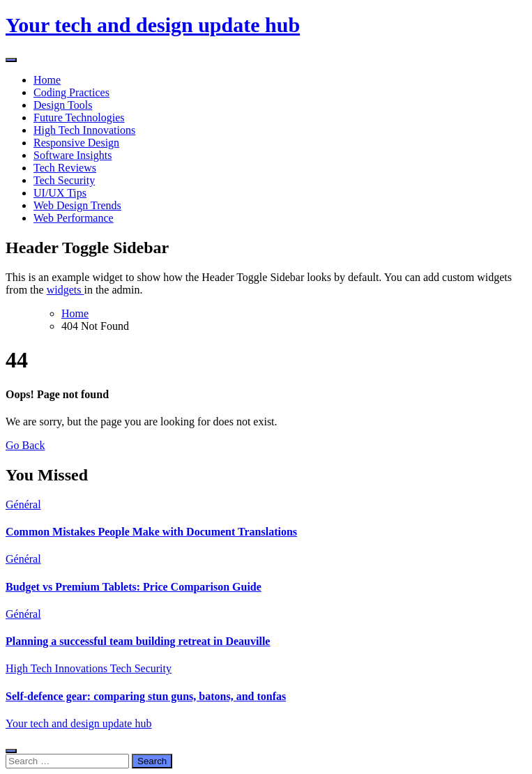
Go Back (25, 445)
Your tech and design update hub (153, 25)
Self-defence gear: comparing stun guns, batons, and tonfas (146, 696)
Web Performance (74, 218)
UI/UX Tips (60, 193)
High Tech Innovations (84, 130)
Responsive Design (76, 143)
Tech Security (64, 180)
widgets (66, 290)
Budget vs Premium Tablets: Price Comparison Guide (134, 587)
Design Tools (63, 105)
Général (23, 504)
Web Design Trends (77, 205)
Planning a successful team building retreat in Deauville (138, 641)
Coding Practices (71, 92)
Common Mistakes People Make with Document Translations (151, 532)
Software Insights (73, 155)
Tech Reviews (65, 168)
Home (47, 80)
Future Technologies (79, 117)
